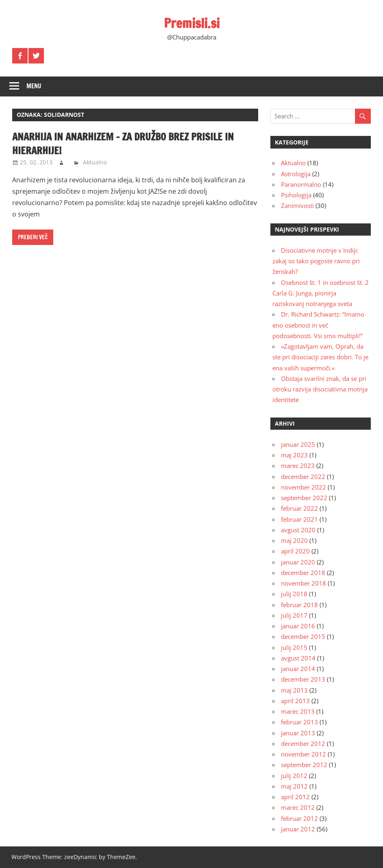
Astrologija (296, 174)
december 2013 (303, 679)
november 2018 (304, 583)
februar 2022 (299, 508)
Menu (34, 86)
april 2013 (295, 701)
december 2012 (303, 743)
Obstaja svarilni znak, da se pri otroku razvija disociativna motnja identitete (320, 389)
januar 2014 (298, 669)
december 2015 (303, 636)
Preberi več (33, 237)
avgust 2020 (298, 530)
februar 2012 (299, 818)
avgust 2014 (298, 658)
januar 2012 (298, 829)
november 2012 (304, 754)
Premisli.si (192, 23)
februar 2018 (299, 605)
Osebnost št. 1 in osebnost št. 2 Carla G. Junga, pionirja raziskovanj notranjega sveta (321, 293)
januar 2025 (298, 444)
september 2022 (304, 498)
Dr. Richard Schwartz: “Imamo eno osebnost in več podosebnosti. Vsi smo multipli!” (318, 325)
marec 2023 (298, 466)
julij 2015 (294, 647)
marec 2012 (298, 807)
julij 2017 (294, 615)
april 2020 (295, 551)
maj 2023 (294, 455)
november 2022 (304, 487)
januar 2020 (298, 562)
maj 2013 (294, 690)
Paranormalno (301, 184)
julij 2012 (294, 776)
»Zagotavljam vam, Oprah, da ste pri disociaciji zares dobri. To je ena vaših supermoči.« (320, 357)
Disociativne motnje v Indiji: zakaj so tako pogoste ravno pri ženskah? (316, 261)
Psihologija (296, 195)
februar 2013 (299, 722)
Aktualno (95, 162)
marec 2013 (298, 711)
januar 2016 (298, 626)
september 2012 (304, 765)
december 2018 (303, 573)
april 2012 (295, 797)
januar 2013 (298, 733)
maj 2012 (294, 786)
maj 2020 (294, 540)
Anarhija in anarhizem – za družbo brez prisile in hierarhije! (123, 144)
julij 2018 (294, 594)
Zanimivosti (297, 206)
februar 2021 (299, 519)
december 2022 (303, 477)
